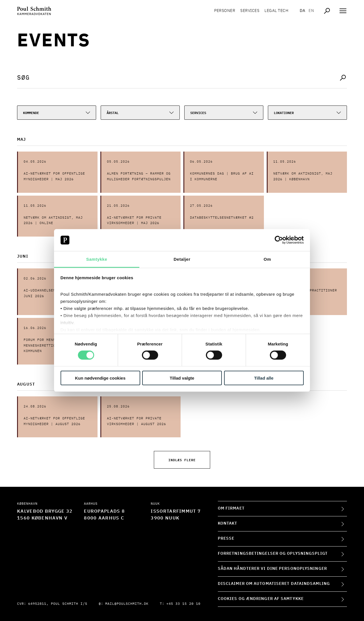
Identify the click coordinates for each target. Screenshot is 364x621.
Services (250, 11)
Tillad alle (264, 378)
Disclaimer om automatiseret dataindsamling (274, 584)
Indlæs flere (182, 460)
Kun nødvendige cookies (100, 378)
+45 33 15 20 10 (183, 604)
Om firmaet (231, 508)
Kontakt (228, 523)
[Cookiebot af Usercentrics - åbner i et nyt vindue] (279, 240)
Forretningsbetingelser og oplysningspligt (273, 554)
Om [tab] (267, 259)
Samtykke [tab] (97, 259)
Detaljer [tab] (182, 259)
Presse (226, 539)
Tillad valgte (182, 378)
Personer (225, 11)
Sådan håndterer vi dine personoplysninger (272, 569)
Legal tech (276, 11)
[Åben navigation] (343, 11)
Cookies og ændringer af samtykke (261, 599)
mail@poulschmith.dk (127, 604)
